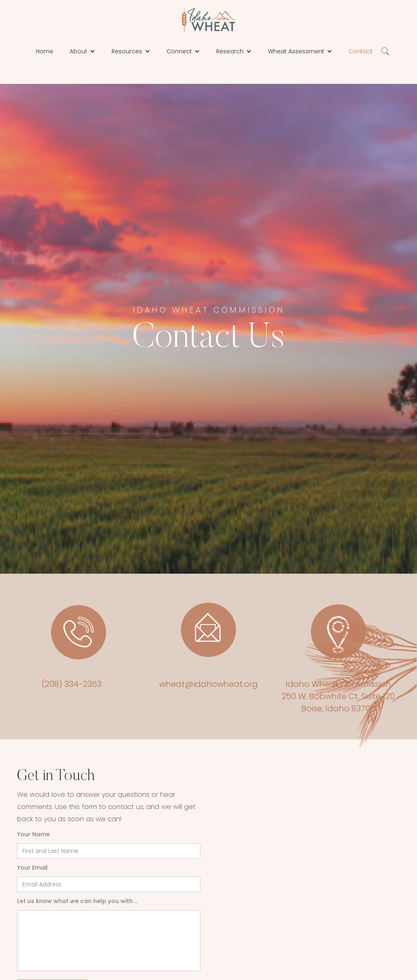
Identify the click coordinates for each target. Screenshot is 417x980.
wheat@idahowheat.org (208, 684)
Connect (179, 51)
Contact (361, 51)
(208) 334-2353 (71, 684)
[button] (82, 51)
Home (45, 51)
